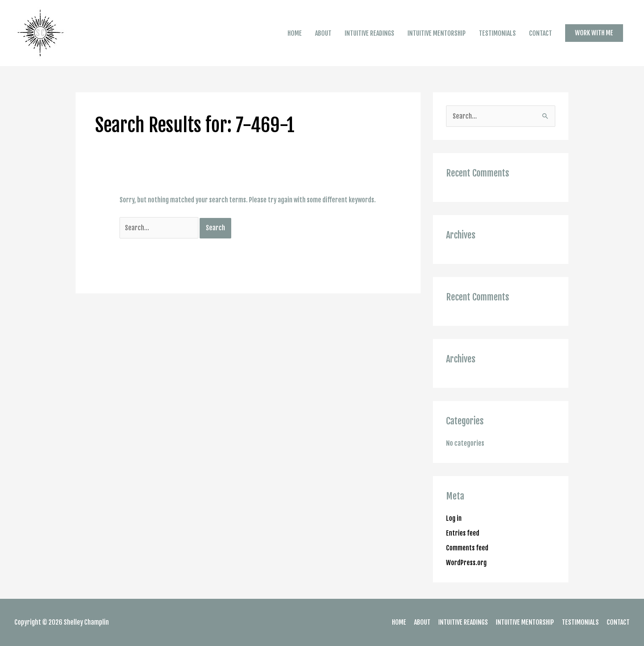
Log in (454, 518)
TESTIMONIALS (497, 33)
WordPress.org (466, 563)
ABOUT (323, 33)
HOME (295, 33)
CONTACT (540, 33)
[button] (594, 33)
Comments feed (467, 548)
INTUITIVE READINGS (369, 33)
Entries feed (463, 533)
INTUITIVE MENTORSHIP (437, 33)
